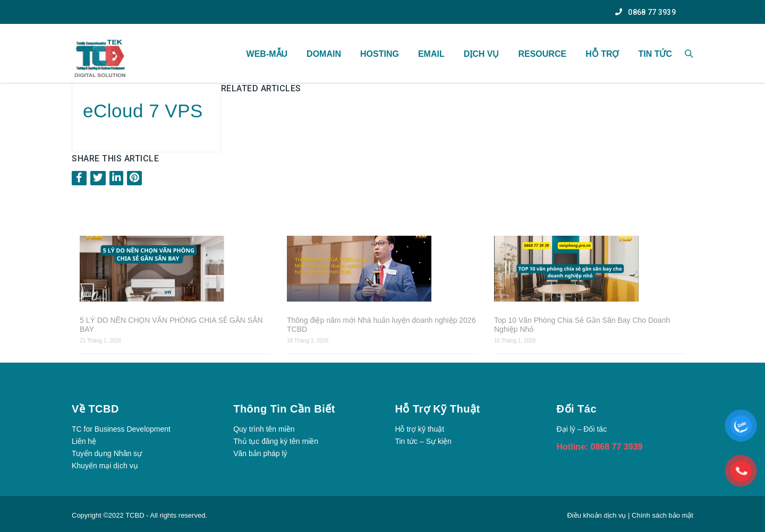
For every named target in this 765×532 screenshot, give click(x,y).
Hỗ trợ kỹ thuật (419, 429)
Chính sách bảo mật (662, 515)
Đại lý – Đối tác (582, 429)
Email (431, 54)
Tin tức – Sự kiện (423, 441)
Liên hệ (84, 441)
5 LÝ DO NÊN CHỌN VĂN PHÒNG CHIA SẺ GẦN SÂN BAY (171, 325)
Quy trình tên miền (264, 429)
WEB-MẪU (267, 54)
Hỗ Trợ (602, 54)
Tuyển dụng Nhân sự (107, 453)
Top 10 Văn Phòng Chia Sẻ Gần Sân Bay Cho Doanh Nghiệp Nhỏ (582, 325)
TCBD (135, 515)
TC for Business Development (121, 429)
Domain (324, 54)
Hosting (380, 54)
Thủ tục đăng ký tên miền (276, 441)
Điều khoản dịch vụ (597, 515)
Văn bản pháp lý (260, 453)
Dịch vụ (482, 54)
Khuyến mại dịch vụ (105, 466)
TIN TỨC (655, 54)
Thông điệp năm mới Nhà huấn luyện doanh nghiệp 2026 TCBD (381, 325)
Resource (542, 54)
